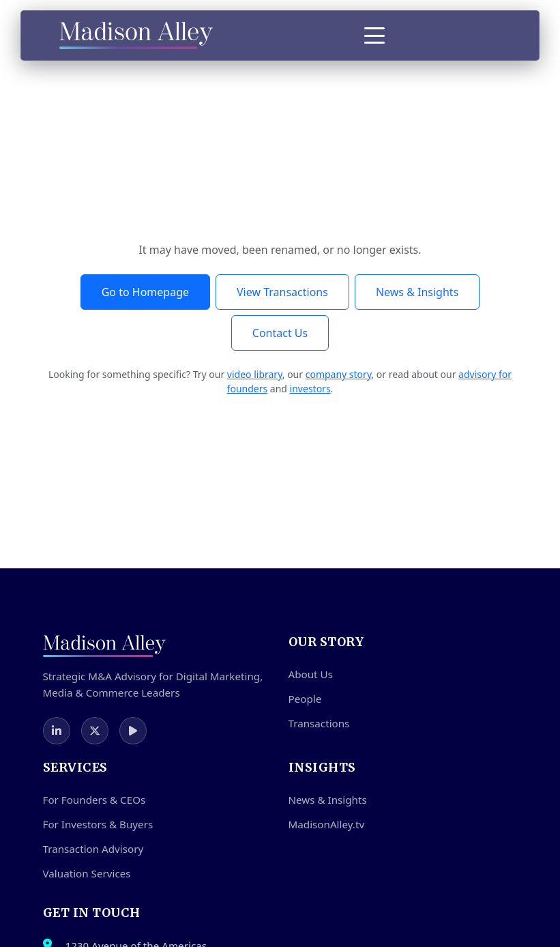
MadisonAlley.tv (327, 824)
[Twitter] (95, 731)
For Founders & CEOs (94, 800)
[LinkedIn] (57, 731)
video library (255, 374)
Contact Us (280, 333)
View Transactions (282, 292)
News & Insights (417, 292)
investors (310, 389)
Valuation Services (87, 873)
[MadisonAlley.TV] (133, 731)
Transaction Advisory (93, 849)
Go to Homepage (145, 292)
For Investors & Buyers (98, 824)
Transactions (319, 723)
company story (339, 374)
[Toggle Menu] (374, 35)
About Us (311, 674)
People (305, 699)
